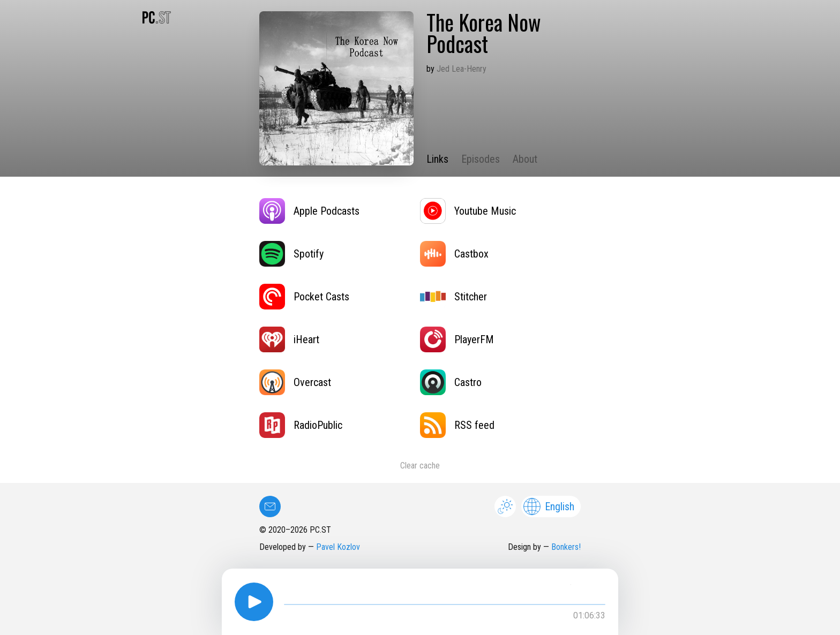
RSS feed (457, 425)
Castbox (454, 254)
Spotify (291, 254)
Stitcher (453, 297)
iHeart (289, 339)
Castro (451, 382)
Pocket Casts (304, 297)
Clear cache (420, 466)
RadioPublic (301, 425)
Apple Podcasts (309, 211)
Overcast (295, 382)
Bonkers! (566, 547)
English (549, 507)
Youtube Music (468, 211)
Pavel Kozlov (338, 547)
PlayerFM (457, 339)
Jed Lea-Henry (462, 69)
